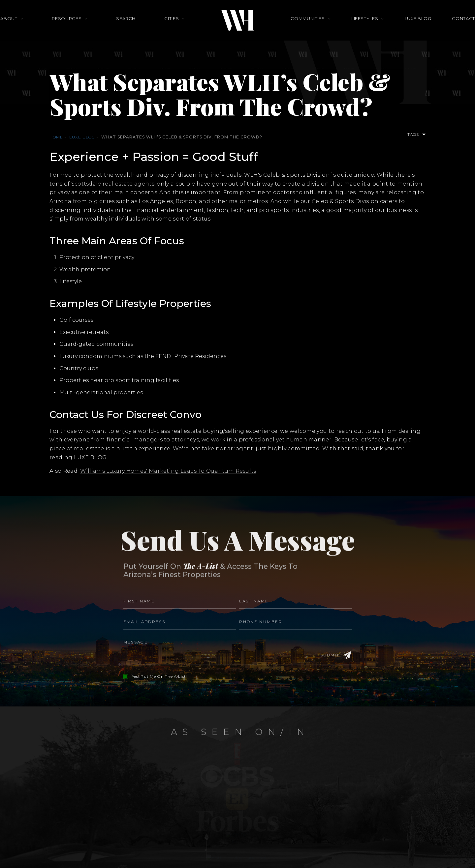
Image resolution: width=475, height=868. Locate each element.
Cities (172, 29)
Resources (86, 29)
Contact (434, 29)
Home (56, 137)
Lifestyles (355, 29)
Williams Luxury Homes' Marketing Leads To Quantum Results (169, 471)
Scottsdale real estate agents (113, 184)
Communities (308, 29)
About (38, 29)
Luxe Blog (398, 29)
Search (136, 29)
